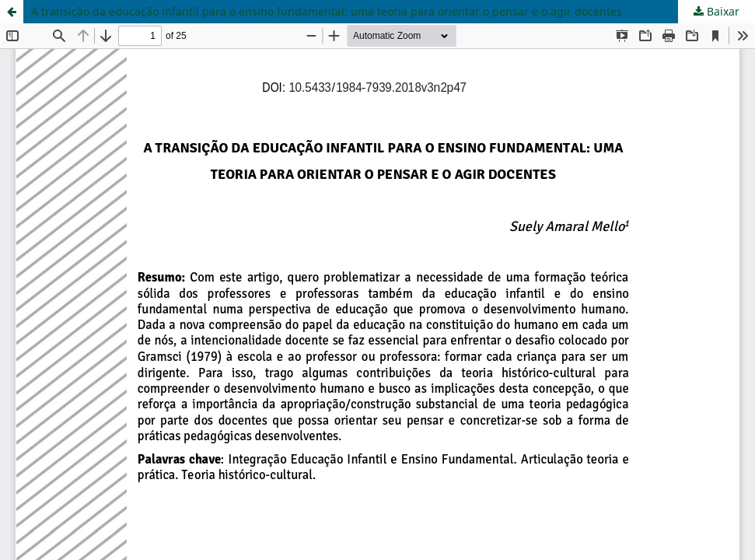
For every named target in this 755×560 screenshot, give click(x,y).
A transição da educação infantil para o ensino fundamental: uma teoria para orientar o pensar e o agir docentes (327, 11)
